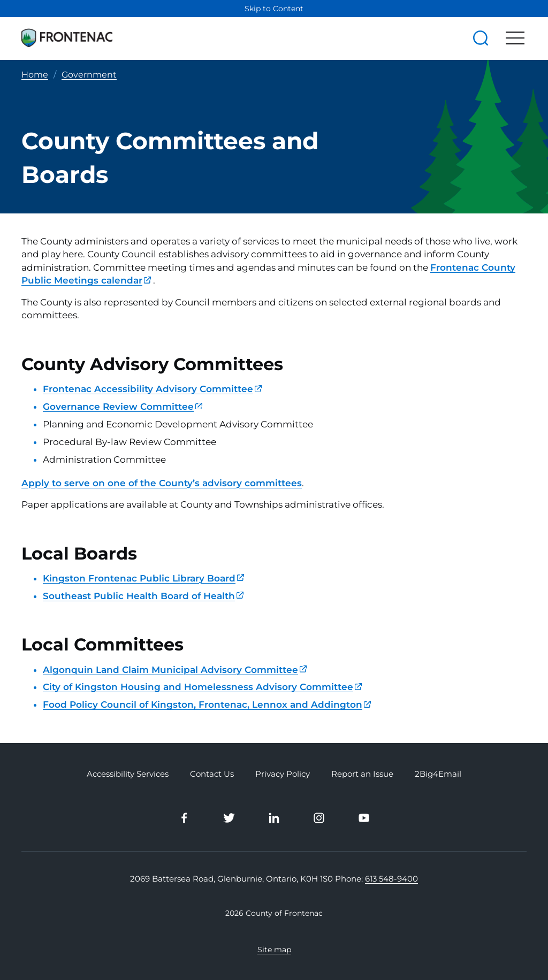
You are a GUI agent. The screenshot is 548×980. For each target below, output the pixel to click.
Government (89, 75)
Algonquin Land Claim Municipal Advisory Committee (175, 669)
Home (35, 75)
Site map (274, 949)
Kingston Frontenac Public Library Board (143, 578)
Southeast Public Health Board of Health (143, 596)
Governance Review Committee (123, 407)
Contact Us (212, 774)
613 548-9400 (391, 879)
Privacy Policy (283, 774)
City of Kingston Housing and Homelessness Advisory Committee (202, 687)
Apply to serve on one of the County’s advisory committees (162, 483)
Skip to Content (274, 9)
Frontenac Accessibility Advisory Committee (152, 389)
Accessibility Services (128, 774)
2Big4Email (438, 774)
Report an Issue (362, 774)
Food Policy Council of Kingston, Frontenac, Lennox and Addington (207, 705)
